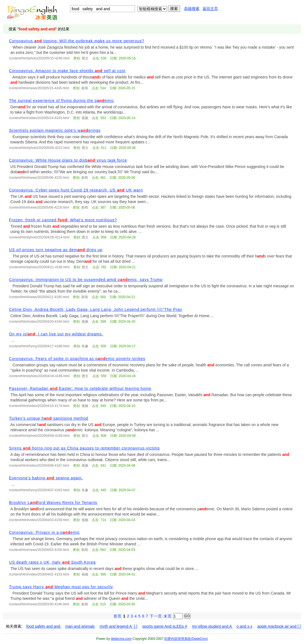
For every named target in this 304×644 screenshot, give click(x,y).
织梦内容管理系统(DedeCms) (186, 639)
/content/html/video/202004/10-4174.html (39, 406)
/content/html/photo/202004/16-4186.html (39, 376)
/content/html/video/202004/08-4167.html (39, 466)
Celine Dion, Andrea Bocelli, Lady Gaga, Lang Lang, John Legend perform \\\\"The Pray (96, 309)
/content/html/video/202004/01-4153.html (39, 574)
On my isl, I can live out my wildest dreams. (56, 334)
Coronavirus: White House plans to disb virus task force (68, 160)
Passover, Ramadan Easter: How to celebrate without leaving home (80, 388)
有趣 (85, 346)
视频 (85, 118)
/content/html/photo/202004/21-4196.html (39, 267)
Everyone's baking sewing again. (46, 478)
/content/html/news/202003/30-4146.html (39, 604)
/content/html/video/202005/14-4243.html (39, 118)
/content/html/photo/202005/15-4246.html (39, 58)
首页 (118, 616)
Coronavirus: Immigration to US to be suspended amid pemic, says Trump (86, 280)
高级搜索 (192, 9)
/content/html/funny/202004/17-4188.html (39, 346)
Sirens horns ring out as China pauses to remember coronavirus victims (85, 448)
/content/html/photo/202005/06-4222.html (39, 148)
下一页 (156, 616)
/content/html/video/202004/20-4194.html (39, 322)
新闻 (85, 88)
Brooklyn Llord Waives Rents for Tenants (53, 503)
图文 (85, 58)
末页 (168, 616)
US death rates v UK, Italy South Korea (53, 562)
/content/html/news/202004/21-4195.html (39, 297)
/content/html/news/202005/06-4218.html (39, 207)
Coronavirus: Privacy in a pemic (45, 532)
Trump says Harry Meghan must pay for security (61, 587)
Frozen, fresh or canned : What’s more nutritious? (63, 220)
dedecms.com (121, 639)
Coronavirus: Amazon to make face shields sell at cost (67, 71)
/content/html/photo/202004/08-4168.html (39, 436)
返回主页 (210, 9)
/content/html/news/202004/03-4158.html (39, 550)
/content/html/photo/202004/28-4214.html (39, 237)
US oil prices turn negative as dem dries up (56, 250)
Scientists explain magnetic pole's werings (55, 130)
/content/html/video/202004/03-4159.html (39, 520)
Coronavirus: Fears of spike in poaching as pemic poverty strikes (77, 359)
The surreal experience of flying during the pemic (62, 101)
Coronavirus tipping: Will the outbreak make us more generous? (77, 41)
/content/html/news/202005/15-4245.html (39, 88)
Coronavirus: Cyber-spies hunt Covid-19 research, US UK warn (76, 190)
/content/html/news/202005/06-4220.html (39, 178)
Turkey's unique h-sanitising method (49, 418)
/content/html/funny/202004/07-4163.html (39, 490)
